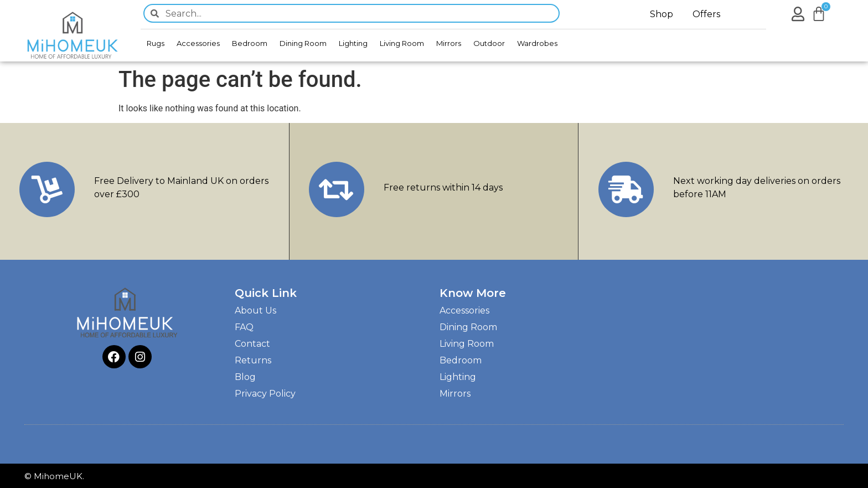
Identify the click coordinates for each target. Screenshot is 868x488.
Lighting (353, 43)
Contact (252, 344)
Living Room (402, 43)
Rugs (156, 43)
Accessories (198, 43)
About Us (255, 310)
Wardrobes (537, 43)
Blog (245, 377)
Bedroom (250, 43)
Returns (253, 360)
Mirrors (449, 43)
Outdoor (489, 43)
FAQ (244, 327)
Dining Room (303, 43)
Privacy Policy (265, 394)
